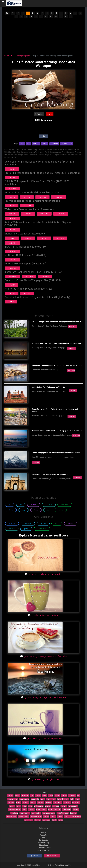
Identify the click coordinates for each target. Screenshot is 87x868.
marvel (46, 817)
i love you (67, 803)
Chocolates (67, 144)
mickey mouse (23, 817)
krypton (31, 810)
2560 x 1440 (13, 243)
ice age (41, 803)
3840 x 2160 (13, 251)
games (64, 795)
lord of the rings (63, 813)
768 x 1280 (27, 205)
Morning (54, 144)
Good (45, 144)
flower (38, 795)
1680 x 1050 (44, 214)
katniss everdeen (54, 810)
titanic (54, 820)
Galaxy (26, 529)
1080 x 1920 (12, 189)
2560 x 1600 (13, 219)
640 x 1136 (12, 169)
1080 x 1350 (12, 277)
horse (78, 799)
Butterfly (43, 524)
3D (7, 13)
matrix (53, 817)
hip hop (25, 803)
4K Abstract (65, 505)
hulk (72, 799)
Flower (11, 510)
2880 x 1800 (13, 230)
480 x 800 (12, 205)
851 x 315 (12, 285)
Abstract (34, 505)
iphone (12, 806)
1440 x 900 (28, 214)
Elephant (71, 524)
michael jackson (36, 817)
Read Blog (72, 326)
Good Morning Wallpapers (21, 56)
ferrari (17, 795)
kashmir (76, 810)
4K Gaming (28, 524)
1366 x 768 (28, 238)
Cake (57, 524)
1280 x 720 (12, 238)
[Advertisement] (44, 36)
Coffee (36, 144)
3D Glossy (12, 524)
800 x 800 (12, 293)
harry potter (51, 799)
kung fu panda (41, 810)
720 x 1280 (42, 197)
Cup (22, 144)
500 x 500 (27, 293)
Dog (24, 510)
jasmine (64, 806)
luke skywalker (11, 817)
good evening (24, 799)
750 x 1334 (12, 178)
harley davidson (63, 799)
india (24, 806)
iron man (48, 803)
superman (46, 820)
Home (7, 56)
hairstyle (11, 803)
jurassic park (73, 806)
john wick (56, 806)
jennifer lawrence (14, 810)
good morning (12, 799)
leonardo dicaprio (49, 813)
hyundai (33, 803)
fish (32, 795)
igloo (19, 806)
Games (61, 510)
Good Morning (42, 529)
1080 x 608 (45, 277)
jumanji (48, 806)
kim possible (36, 813)
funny (51, 795)
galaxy (57, 795)
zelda (61, 820)
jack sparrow (39, 806)
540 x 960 (27, 197)
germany (72, 795)
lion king (73, 813)
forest (44, 795)
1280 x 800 (12, 214)
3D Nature (49, 505)
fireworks (25, 795)
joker (30, 806)
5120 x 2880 (13, 260)
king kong (14, 813)
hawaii (18, 803)
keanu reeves (25, 813)
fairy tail (10, 795)
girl (78, 795)
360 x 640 (12, 197)
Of (28, 144)
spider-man (28, 820)
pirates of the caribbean (73, 817)
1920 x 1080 (60, 238)
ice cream (76, 803)
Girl (48, 510)
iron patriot (57, 803)
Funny (36, 510)
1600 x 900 (44, 238)
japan (24, 810)
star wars (37, 820)
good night (35, 799)
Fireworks (12, 529)
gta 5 (43, 799)
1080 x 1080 (29, 277)
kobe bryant (67, 810)
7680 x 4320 (13, 268)
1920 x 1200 (61, 214)
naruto (60, 817)
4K (13, 13)
